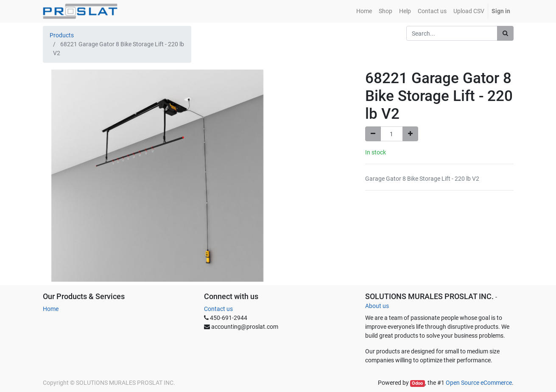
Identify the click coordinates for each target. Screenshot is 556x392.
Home (51, 309)
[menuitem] (364, 11)
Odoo (417, 383)
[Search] (505, 33)
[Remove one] (373, 134)
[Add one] (410, 134)
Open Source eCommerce (479, 383)
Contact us (218, 309)
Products (62, 35)
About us (377, 306)
